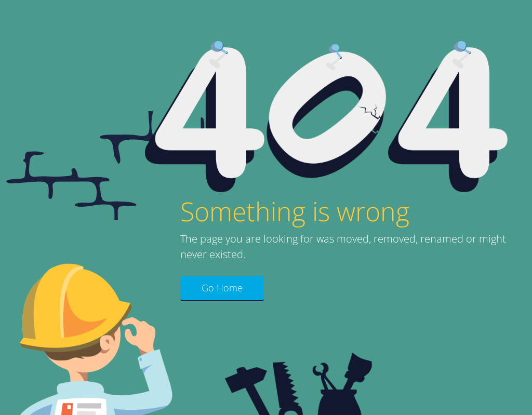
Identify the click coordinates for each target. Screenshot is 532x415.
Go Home (222, 288)
